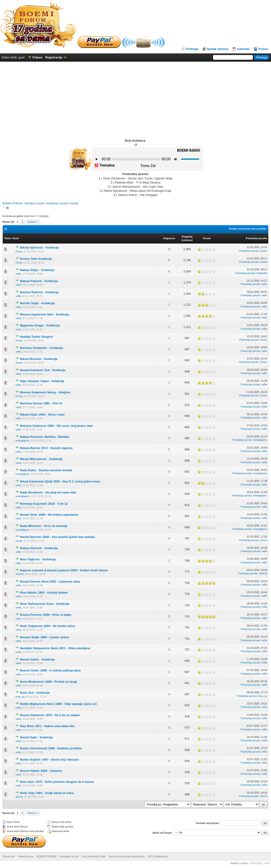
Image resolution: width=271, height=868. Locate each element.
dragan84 (262, 273)
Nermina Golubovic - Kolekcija (41, 348)
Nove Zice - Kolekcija (35, 693)
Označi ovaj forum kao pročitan (248, 229)
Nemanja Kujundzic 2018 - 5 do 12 (44, 504)
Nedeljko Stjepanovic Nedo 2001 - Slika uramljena (55, 648)
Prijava (37, 57)
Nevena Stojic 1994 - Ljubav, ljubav (45, 637)
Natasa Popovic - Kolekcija (39, 281)
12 (169, 249)
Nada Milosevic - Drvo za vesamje (44, 526)
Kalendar (243, 49)
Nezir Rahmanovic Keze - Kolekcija (45, 604)
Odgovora (169, 238)
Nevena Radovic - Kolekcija (39, 292)
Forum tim (9, 857)
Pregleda (187, 237)
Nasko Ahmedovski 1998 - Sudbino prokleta (51, 748)
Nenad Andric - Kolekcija (37, 659)
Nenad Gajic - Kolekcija (36, 737)
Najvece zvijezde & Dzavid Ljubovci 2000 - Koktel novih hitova (64, 570)
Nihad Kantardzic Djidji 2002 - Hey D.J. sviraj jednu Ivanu (60, 481)
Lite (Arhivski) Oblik (94, 857)
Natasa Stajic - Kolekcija (37, 270)
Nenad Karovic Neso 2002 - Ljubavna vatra (50, 582)
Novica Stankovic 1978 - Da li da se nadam (50, 715)
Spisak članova (218, 49)
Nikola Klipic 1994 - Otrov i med (42, 415)
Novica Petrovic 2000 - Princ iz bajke (46, 615)
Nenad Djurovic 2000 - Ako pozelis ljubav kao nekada (57, 537)
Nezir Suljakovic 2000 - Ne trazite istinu (48, 626)
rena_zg (20, 697)
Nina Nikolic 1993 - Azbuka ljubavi (44, 593)
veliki (18, 274)
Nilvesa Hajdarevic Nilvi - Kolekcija (45, 314)
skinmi (19, 797)
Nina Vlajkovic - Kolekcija (38, 559)
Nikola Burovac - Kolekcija (39, 359)
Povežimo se (26, 857)
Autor (16, 238)
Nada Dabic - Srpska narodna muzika (46, 470)
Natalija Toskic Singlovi (36, 337)
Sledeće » (33, 222)
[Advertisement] (135, 96)
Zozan (19, 252)
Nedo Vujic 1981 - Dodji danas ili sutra (47, 793)
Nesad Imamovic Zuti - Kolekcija (43, 370)
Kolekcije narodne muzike (63, 203)
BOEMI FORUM (12, 203)
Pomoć (263, 49)
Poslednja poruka (256, 238)
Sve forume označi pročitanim (127, 857)
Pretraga (192, 49)
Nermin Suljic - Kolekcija (37, 303)
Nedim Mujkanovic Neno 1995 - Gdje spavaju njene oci (58, 704)
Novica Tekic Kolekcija (36, 259)
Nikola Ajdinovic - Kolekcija (39, 248)
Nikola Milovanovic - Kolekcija (41, 459)
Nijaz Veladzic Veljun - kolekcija (42, 381)
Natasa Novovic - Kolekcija (39, 548)
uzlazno (187, 240)
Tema (7, 238)
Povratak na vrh (69, 857)
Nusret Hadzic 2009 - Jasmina (41, 771)
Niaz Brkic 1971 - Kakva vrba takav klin (47, 726)
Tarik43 (19, 574)
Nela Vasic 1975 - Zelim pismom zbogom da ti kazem (57, 782)
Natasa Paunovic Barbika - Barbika (45, 437)
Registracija (54, 57)
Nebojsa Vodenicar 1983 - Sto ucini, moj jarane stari (56, 426)
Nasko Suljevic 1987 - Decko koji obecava (49, 760)
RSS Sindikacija (157, 857)
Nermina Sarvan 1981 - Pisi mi (41, 403)
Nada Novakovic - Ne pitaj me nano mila (48, 492)
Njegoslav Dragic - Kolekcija (40, 325)
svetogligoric (22, 441)
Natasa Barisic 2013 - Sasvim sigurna (46, 448)
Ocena (207, 238)
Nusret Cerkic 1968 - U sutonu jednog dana (50, 670)
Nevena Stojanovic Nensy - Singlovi (45, 392)
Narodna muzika (34, 203)
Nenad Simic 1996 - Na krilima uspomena (49, 515)
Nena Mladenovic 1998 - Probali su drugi (48, 682)
